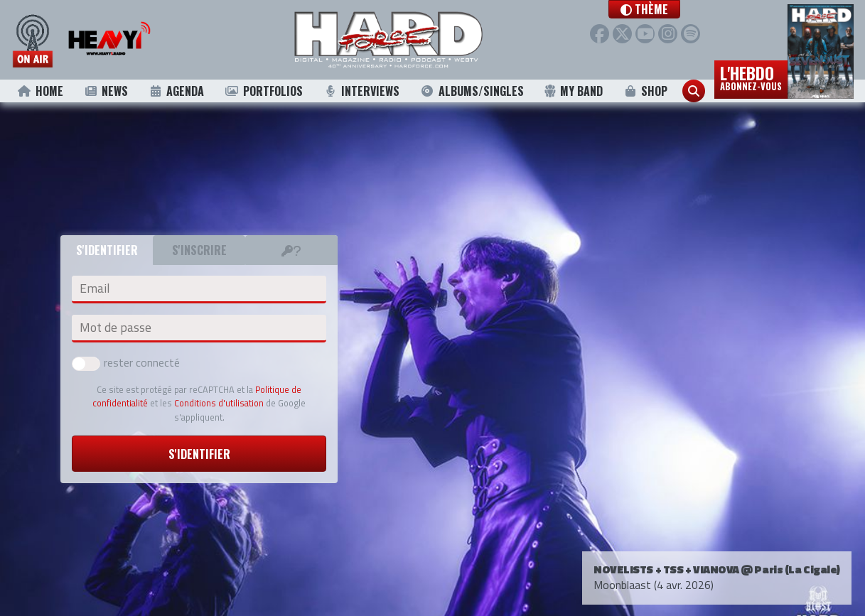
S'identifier (199, 454)
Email (95, 288)
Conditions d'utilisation (219, 403)
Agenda (177, 91)
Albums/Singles (472, 91)
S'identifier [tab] (107, 250)
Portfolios (264, 91)
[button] (661, 9)
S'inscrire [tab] (199, 250)
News (106, 91)
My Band (573, 91)
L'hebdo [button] (751, 77)
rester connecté (126, 362)
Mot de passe (115, 328)
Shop (646, 91)
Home (40, 91)
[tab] (291, 250)
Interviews (361, 91)
